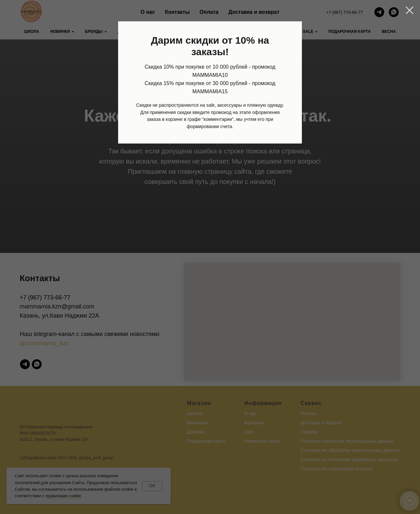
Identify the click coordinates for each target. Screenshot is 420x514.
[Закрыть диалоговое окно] (410, 10)
